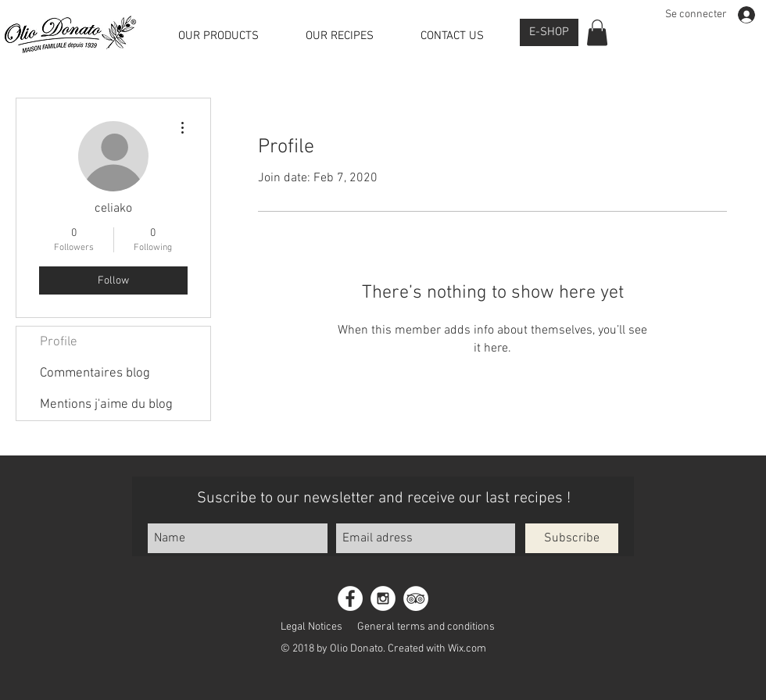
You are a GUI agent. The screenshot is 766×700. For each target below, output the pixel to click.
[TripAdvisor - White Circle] (416, 598)
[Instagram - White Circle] (383, 598)
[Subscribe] (572, 538)
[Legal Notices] (311, 627)
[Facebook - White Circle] (350, 598)
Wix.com (467, 649)
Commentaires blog (95, 373)
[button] (597, 32)
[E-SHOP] (549, 32)
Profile (59, 342)
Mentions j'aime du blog (106, 405)
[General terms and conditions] (426, 627)
